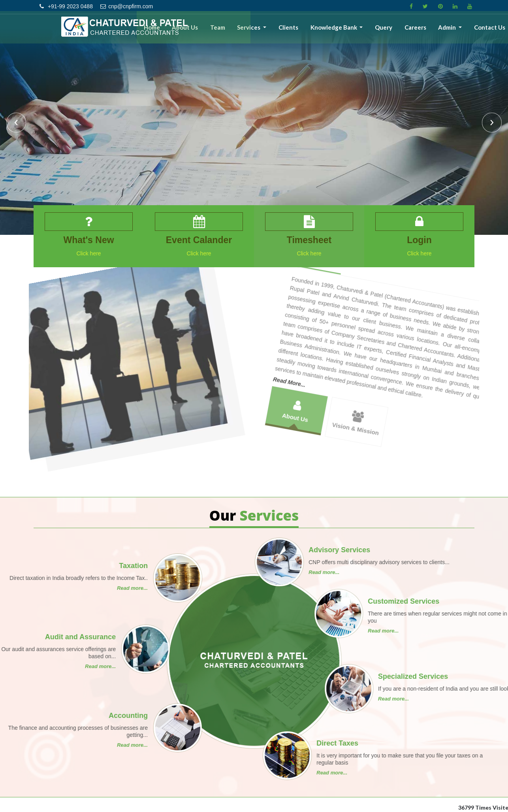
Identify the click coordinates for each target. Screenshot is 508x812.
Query (397, 30)
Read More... (337, 320)
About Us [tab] (336, 345)
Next (491, 124)
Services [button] (275, 30)
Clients (310, 30)
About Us (219, 30)
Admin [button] (453, 30)
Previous (17, 124)
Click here (87, 254)
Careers (425, 30)
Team (247, 30)
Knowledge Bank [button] (352, 30)
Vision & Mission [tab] (387, 380)
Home (189, 30)
